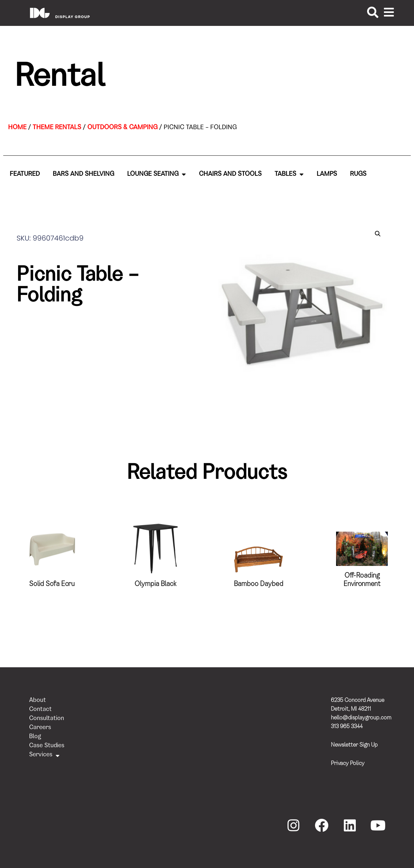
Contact (40, 710)
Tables (289, 175)
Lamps (327, 175)
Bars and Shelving (83, 175)
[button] (378, 234)
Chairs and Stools (230, 175)
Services (44, 755)
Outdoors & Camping (122, 128)
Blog (35, 737)
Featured (25, 175)
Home (17, 128)
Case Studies (47, 746)
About (38, 701)
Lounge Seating (157, 175)
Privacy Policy (348, 764)
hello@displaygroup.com (361, 718)
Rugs (358, 175)
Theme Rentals (57, 128)
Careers (40, 728)
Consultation (47, 719)
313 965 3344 (347, 727)
